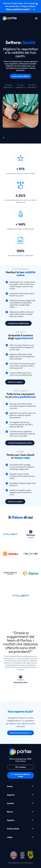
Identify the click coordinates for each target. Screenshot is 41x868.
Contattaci (20, 767)
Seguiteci (11, 820)
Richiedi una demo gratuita (21, 733)
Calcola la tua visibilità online (18, 323)
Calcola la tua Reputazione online (20, 443)
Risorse (10, 812)
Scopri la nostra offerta (21, 76)
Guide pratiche (13, 829)
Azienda (10, 803)
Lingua (10, 837)
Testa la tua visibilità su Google (20, 775)
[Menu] (36, 18)
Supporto (11, 795)
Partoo (10, 786)
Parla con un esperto (15, 382)
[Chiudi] (37, 4)
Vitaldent (20, 680)
